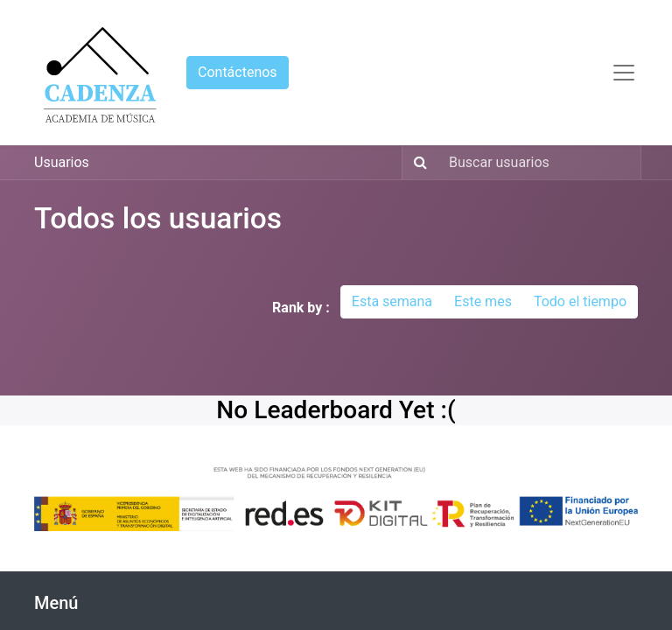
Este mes (483, 301)
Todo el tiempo (580, 301)
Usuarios (62, 162)
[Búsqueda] (417, 163)
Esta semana (392, 301)
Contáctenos (238, 72)
